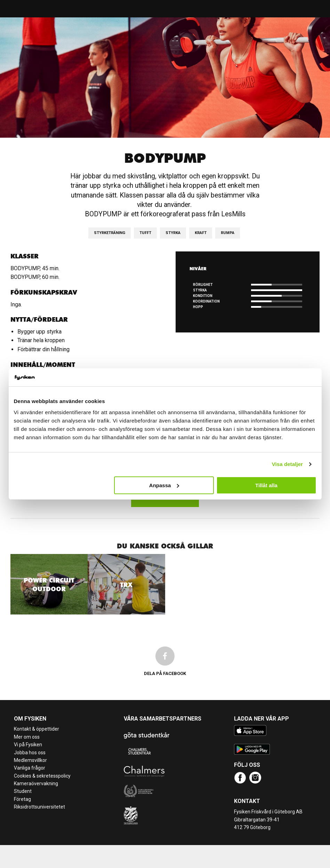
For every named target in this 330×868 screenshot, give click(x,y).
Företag (22, 799)
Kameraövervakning (36, 783)
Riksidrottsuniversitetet (39, 807)
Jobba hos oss (30, 753)
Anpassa (164, 485)
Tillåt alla (266, 485)
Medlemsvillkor (30, 760)
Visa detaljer (287, 464)
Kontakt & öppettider (37, 729)
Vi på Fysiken (28, 745)
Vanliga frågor (30, 768)
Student (23, 791)
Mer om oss (27, 737)
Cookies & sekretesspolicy (42, 776)
